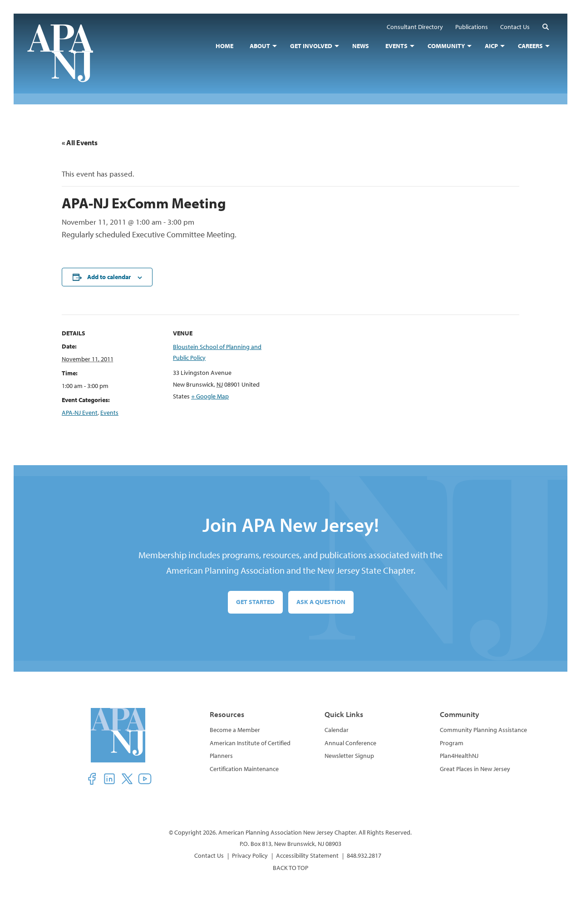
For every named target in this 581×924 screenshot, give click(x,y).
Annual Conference (350, 743)
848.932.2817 (364, 855)
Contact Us (209, 855)
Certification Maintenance (244, 769)
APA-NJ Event (80, 413)
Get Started (255, 602)
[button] (546, 27)
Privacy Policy (250, 855)
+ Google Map (210, 396)
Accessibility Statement (307, 855)
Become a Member (235, 730)
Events (109, 413)
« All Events (80, 143)
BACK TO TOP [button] (290, 868)
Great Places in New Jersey (475, 769)
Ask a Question (321, 602)
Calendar (337, 730)
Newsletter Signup (349, 756)
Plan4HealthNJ (459, 756)
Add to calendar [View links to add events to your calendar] (109, 277)
